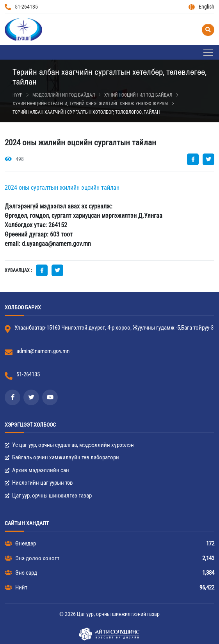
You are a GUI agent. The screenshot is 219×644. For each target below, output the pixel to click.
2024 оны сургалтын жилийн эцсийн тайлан (62, 188)
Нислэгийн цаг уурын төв (39, 483)
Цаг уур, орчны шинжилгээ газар (48, 496)
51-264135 (21, 7)
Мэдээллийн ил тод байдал (64, 95)
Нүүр (18, 95)
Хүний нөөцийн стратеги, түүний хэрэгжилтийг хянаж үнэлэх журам (90, 104)
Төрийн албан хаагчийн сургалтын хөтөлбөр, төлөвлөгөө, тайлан (86, 112)
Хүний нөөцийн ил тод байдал (138, 95)
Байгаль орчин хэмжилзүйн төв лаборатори (62, 457)
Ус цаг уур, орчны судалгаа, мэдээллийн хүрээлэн (69, 445)
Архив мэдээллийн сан (37, 470)
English (201, 7)
